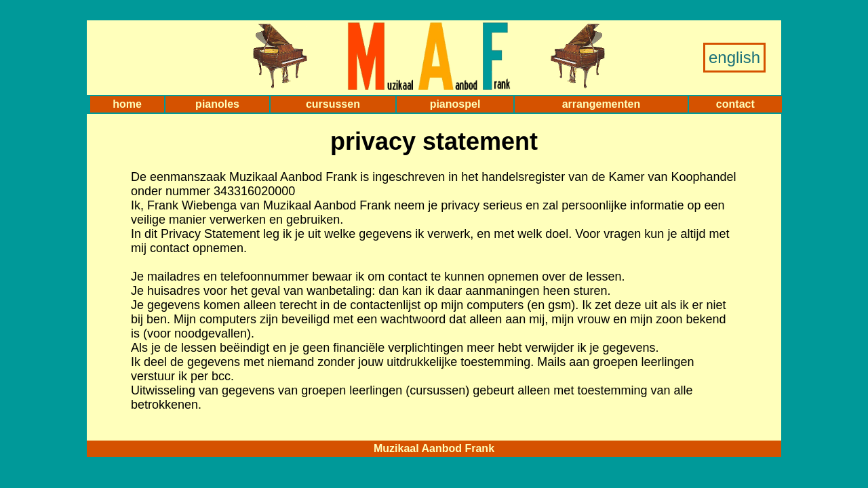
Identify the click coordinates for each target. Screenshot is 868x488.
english (734, 57)
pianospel (455, 104)
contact (735, 104)
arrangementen (601, 104)
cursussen (333, 104)
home (127, 104)
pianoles (217, 104)
